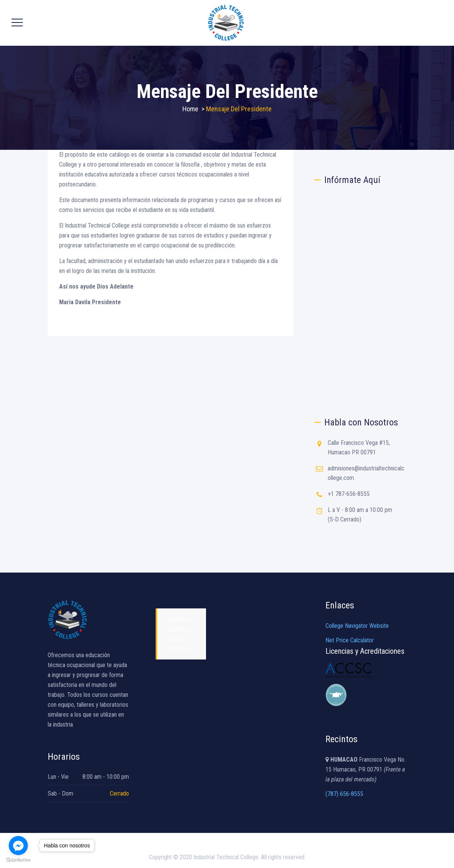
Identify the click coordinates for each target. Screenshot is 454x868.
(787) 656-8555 (344, 794)
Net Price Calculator (350, 640)
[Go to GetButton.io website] (18, 860)
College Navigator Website (357, 626)
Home (190, 109)
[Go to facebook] (18, 846)
